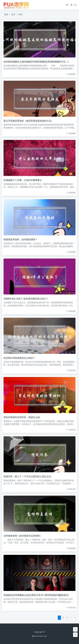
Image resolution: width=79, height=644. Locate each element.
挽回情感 (71, 370)
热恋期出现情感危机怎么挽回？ (19, 358)
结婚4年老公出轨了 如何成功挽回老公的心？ (26, 299)
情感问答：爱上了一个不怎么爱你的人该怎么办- (27, 476)
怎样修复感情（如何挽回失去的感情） (22, 536)
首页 (6, 14)
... (71, 618)
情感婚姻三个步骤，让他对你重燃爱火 (22, 180)
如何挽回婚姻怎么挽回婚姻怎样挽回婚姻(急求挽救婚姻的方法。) (36, 62)
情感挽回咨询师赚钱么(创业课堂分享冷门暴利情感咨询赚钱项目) (36, 595)
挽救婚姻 (71, 74)
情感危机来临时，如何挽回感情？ (20, 239)
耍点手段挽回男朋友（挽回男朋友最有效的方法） (28, 121)
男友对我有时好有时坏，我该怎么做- (22, 417)
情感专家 (71, 430)
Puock (44, 636)
